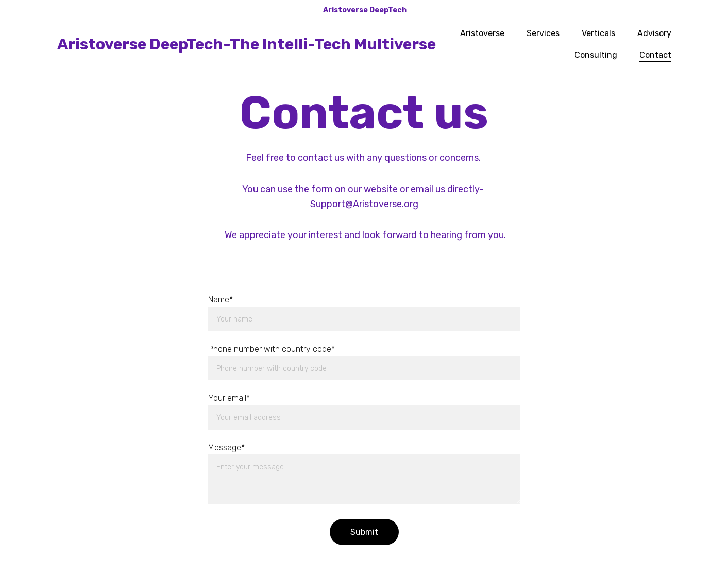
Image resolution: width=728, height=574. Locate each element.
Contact (655, 55)
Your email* (229, 398)
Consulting (596, 55)
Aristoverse (482, 33)
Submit (364, 532)
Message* (226, 448)
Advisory (654, 33)
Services (543, 33)
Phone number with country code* (272, 349)
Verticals (598, 33)
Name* (221, 300)
